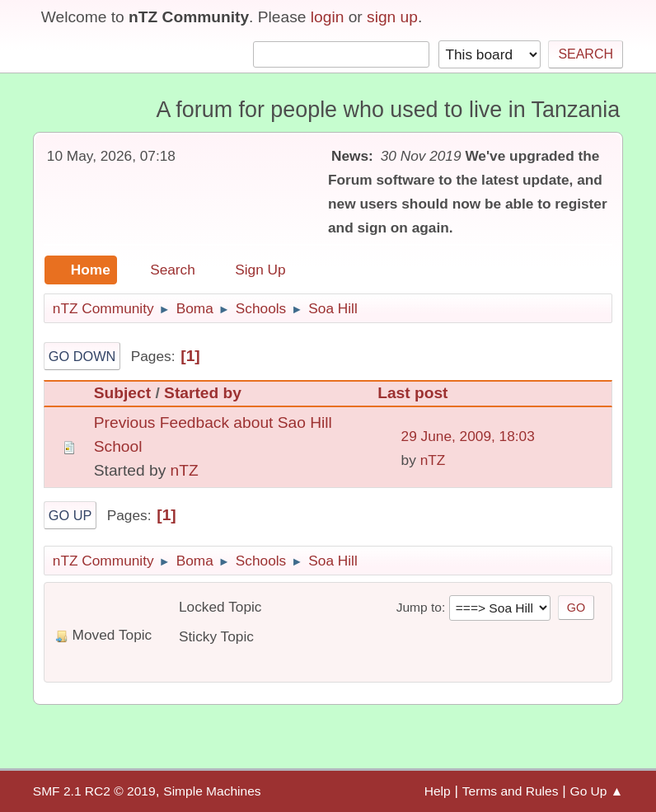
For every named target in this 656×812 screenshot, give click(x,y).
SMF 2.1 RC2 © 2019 (94, 791)
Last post (420, 393)
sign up (392, 17)
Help (438, 791)
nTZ (185, 470)
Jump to (419, 607)
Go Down (82, 356)
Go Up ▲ (597, 791)
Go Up (70, 515)
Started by (203, 393)
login (328, 17)
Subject (122, 393)
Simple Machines (212, 791)
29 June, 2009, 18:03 (468, 436)
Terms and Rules (511, 791)
